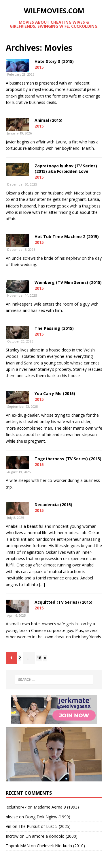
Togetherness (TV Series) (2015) (68, 459)
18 (39, 658)
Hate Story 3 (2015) (54, 61)
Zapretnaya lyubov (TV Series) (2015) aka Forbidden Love (66, 168)
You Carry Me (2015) (55, 393)
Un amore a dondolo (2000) (52, 836)
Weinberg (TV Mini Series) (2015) (68, 282)
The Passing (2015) (54, 328)
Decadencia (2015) (53, 505)
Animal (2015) (49, 120)
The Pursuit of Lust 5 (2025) (44, 826)
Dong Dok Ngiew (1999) (48, 817)
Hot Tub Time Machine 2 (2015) (67, 236)
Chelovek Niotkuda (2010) (61, 846)
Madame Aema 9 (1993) (56, 807)
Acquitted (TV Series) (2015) (64, 602)
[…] (42, 584)
